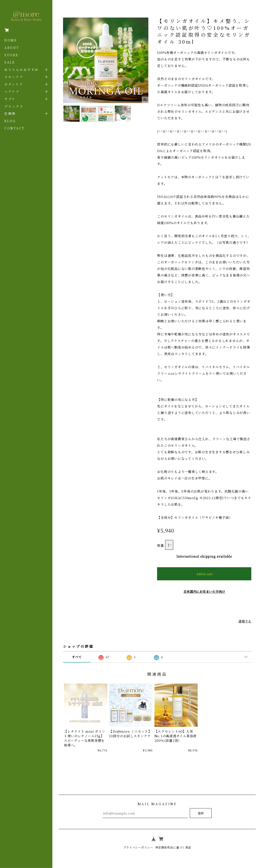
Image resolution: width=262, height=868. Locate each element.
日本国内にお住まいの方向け (204, 591)
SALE (10, 62)
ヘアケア (12, 91)
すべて (77, 657)
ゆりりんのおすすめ (22, 70)
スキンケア (14, 77)
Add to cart (204, 574)
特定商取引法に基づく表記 (174, 847)
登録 (201, 813)
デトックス (14, 106)
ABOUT (12, 48)
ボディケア (14, 84)
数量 (161, 545)
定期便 (10, 113)
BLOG (10, 121)
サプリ (10, 99)
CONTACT (15, 128)
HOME (11, 40)
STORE (11, 55)
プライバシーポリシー (137, 847)
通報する (244, 621)
